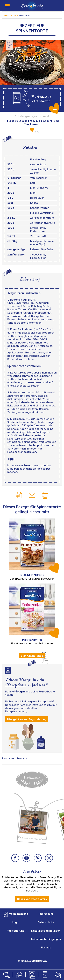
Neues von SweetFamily (32, 899)
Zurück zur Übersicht (15, 758)
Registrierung (16, 931)
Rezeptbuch (16, 684)
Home (6, 15)
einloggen (19, 691)
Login (16, 922)
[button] (32, 98)
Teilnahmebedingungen (46, 939)
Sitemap (46, 947)
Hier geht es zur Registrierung (27, 719)
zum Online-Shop (32, 655)
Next (58, 814)
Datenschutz (46, 922)
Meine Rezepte (18, 914)
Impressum (46, 914)
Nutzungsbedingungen (46, 931)
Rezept (28, 465)
